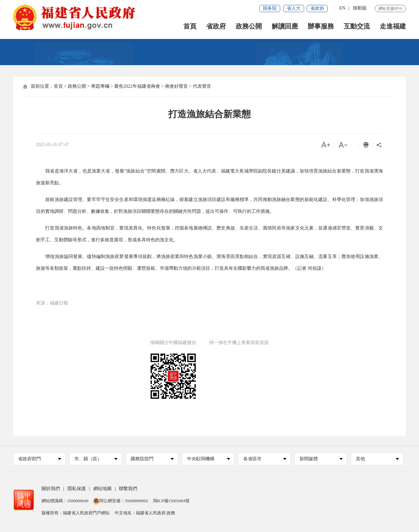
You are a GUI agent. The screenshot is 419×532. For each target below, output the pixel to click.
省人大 (294, 8)
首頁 (190, 26)
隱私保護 (77, 489)
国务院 (270, 8)
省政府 (216, 26)
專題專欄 (100, 86)
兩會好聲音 (176, 86)
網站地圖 (102, 489)
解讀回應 (285, 26)
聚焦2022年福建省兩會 (137, 86)
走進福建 (393, 26)
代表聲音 (202, 86)
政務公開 (249, 26)
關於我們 (51, 489)
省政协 (317, 8)
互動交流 (357, 26)
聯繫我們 (128, 489)
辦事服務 (321, 26)
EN (342, 8)
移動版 (360, 8)
